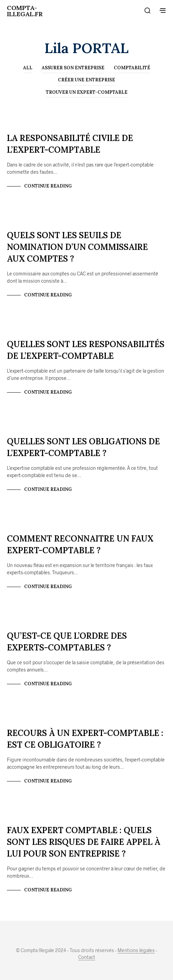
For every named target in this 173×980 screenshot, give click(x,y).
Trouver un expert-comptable (87, 92)
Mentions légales (136, 950)
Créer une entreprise (86, 80)
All (28, 68)
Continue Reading (48, 186)
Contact (87, 957)
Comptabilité (132, 68)
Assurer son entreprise (73, 68)
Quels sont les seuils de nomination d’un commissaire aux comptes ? (77, 247)
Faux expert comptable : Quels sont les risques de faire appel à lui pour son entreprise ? (84, 842)
